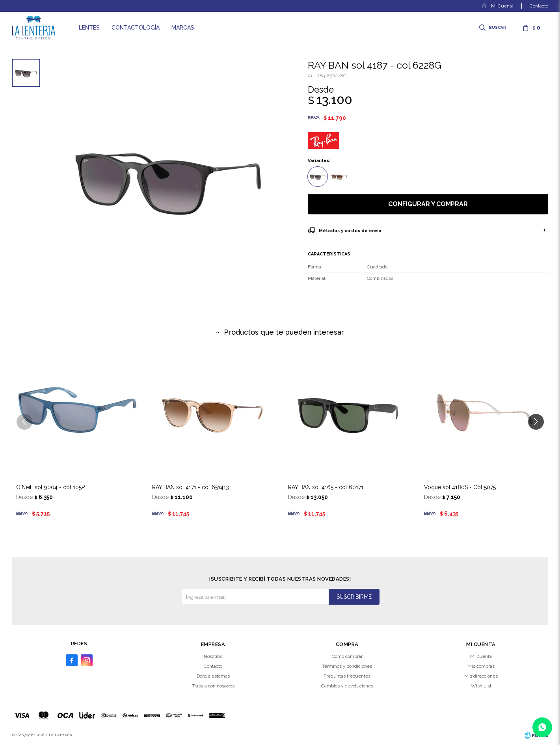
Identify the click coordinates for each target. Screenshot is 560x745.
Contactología (136, 28)
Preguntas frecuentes (347, 676)
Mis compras (481, 666)
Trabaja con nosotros (213, 686)
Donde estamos (213, 676)
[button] (539, 438)
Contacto (539, 6)
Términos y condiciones (347, 666)
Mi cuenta (481, 656)
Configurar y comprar (428, 204)
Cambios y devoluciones (347, 686)
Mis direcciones (481, 676)
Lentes (89, 28)
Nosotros (213, 656)
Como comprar (347, 656)
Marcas (183, 28)
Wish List (481, 686)
